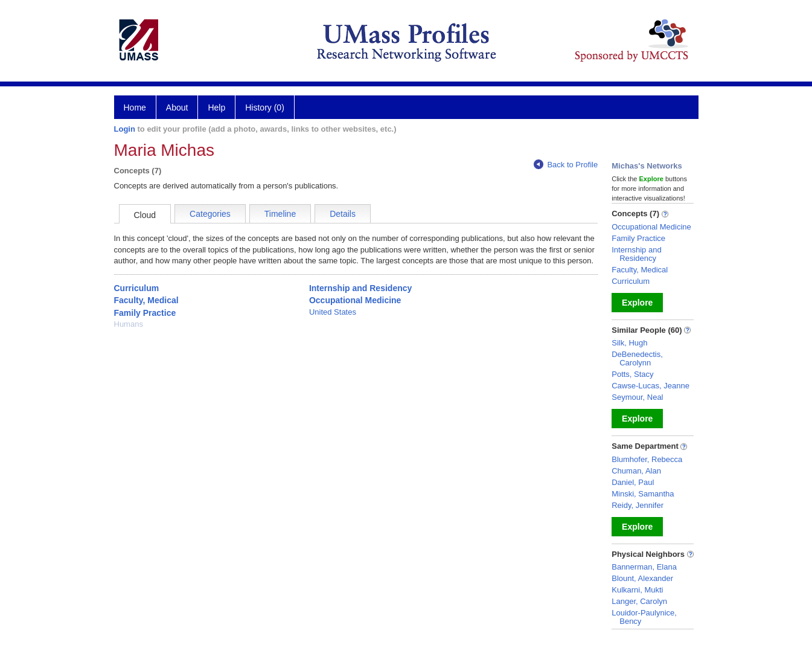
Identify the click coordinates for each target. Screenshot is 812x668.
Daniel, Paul (633, 482)
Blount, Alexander (642, 578)
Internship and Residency (360, 288)
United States (333, 312)
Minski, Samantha (643, 494)
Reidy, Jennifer (638, 505)
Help (216, 108)
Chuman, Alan (636, 471)
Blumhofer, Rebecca (647, 459)
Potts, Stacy (632, 374)
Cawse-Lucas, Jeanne (651, 386)
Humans (129, 324)
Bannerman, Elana (644, 567)
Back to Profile (566, 165)
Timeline (280, 214)
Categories (210, 214)
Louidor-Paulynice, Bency (644, 617)
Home (135, 108)
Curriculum (137, 288)
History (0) (265, 108)
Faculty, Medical (146, 300)
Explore (637, 303)
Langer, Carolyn (639, 601)
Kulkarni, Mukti (637, 590)
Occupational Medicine (355, 300)
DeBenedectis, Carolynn (637, 358)
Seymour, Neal (637, 397)
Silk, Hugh (629, 343)
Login (125, 129)
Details (343, 214)
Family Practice (145, 313)
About (177, 108)
